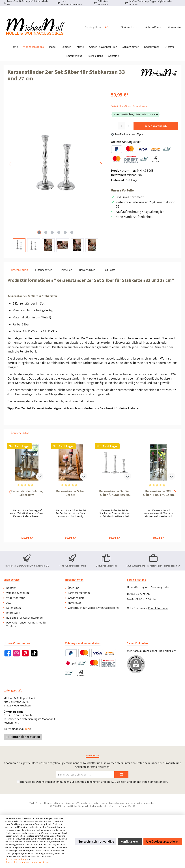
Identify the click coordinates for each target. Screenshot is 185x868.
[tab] (19, 274)
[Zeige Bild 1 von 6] (39, 237)
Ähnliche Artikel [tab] (21, 437)
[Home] (14, 51)
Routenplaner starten (23, 737)
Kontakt (11, 588)
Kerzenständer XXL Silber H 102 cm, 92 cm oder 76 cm (158, 497)
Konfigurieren (130, 841)
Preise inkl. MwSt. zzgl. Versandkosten (129, 110)
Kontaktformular (158, 608)
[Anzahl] (122, 130)
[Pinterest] (25, 653)
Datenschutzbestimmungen (53, 782)
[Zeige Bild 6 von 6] (72, 237)
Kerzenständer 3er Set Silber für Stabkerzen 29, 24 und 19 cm (114, 497)
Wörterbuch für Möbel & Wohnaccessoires (94, 608)
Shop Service (12, 580)
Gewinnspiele (76, 598)
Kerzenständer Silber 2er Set (71, 497)
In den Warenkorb (156, 130)
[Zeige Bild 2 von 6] (46, 237)
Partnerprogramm (79, 593)
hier (28, 729)
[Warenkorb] (174, 29)
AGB (9, 603)
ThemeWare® (128, 806)
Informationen (74, 580)
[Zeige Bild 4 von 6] (59, 237)
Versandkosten (85, 803)
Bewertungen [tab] (87, 274)
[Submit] (121, 775)
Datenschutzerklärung (16, 859)
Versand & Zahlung (18, 593)
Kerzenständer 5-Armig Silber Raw (27, 497)
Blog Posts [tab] (109, 274)
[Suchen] (107, 29)
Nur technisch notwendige (96, 841)
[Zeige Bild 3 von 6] (52, 237)
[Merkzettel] (129, 29)
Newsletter (75, 603)
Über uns (74, 588)
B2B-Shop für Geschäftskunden (25, 618)
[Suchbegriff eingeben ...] (93, 29)
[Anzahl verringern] (114, 130)
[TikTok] (34, 653)
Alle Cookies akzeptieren (163, 841)
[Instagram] (17, 653)
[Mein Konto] (153, 29)
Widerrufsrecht (16, 598)
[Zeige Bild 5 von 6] (65, 237)
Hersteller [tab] (66, 274)
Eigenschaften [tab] (44, 274)
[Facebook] (8, 653)
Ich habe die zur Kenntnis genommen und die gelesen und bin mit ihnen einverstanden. (94, 782)
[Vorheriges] (10, 168)
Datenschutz (14, 608)
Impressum (13, 613)
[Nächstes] (101, 168)
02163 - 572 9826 (138, 594)
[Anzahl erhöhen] (129, 130)
